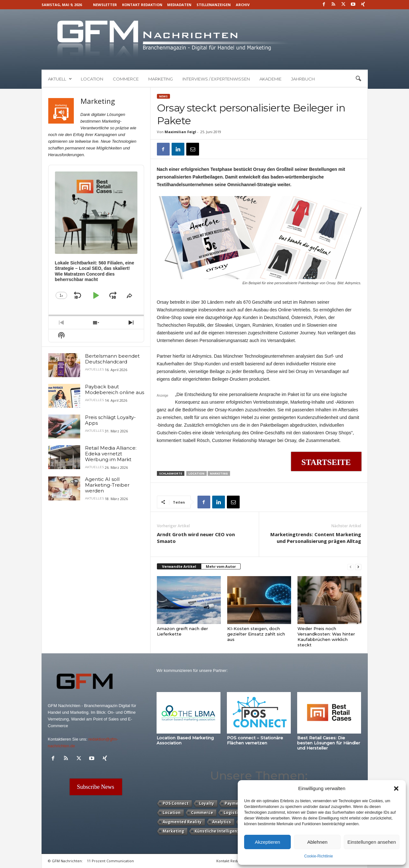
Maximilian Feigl (180, 132)
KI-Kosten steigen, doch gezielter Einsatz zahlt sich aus (256, 634)
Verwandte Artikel (179, 566)
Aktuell (60, 79)
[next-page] (358, 567)
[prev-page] (351, 567)
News (163, 96)
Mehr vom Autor (221, 566)
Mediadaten (179, 5)
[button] (396, 788)
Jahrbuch (303, 79)
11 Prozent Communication (110, 861)
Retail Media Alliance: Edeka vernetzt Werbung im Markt (111, 454)
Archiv (243, 5)
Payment (234, 803)
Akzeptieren (267, 842)
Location (92, 79)
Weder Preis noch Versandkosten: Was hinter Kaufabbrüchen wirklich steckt (326, 637)
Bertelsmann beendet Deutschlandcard (112, 359)
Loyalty (207, 803)
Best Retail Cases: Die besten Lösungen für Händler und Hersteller (329, 743)
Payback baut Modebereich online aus (115, 389)
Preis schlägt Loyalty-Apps (110, 420)
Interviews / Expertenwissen (216, 79)
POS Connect (176, 803)
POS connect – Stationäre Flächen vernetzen (255, 740)
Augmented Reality (182, 822)
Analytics (222, 822)
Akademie (270, 79)
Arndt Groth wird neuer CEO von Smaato (196, 538)
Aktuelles (94, 369)
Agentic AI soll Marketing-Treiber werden (107, 485)
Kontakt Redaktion (142, 5)
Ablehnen (317, 842)
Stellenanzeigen (214, 5)
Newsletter (105, 5)
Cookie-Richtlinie (319, 856)
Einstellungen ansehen (372, 842)
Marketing (161, 79)
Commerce (126, 79)
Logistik (232, 813)
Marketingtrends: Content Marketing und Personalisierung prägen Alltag (316, 538)
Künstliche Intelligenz (217, 831)
